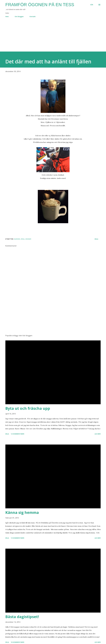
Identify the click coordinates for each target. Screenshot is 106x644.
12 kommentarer (17, 434)
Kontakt (33, 17)
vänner (28, 239)
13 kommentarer (17, 538)
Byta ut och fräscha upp (28, 408)
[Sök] (92, 5)
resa (23, 239)
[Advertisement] (53, 37)
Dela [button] (96, 239)
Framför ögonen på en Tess (40, 5)
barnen (17, 239)
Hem (7, 17)
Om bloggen (19, 17)
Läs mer (98, 434)
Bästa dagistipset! (22, 617)
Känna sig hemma (22, 512)
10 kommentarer (17, 642)
